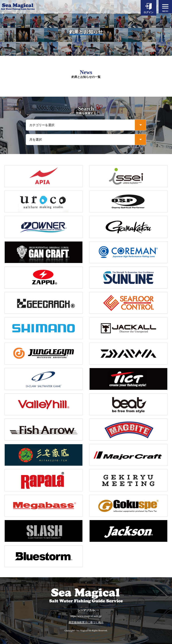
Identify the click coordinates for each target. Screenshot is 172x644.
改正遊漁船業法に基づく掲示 (86, 622)
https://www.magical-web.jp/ (86, 616)
